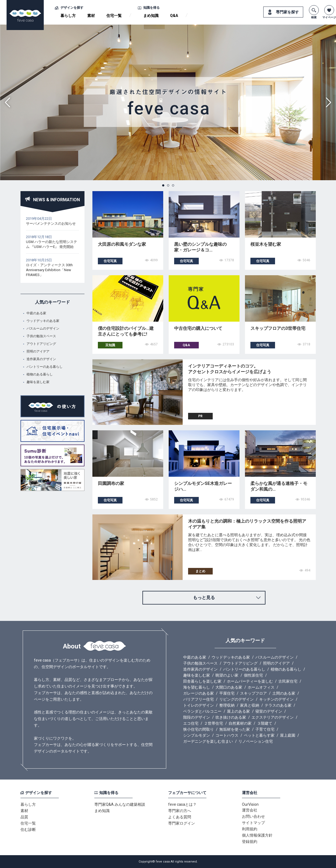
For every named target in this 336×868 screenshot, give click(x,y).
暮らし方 (68, 16)
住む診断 (28, 830)
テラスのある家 (278, 705)
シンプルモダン (197, 735)
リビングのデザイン (236, 699)
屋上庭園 (288, 735)
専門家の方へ (180, 811)
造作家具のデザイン (41, 359)
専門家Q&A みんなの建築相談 (120, 804)
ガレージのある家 (198, 693)
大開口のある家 (229, 687)
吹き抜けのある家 (231, 717)
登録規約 (250, 842)
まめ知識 (151, 16)
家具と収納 (250, 705)
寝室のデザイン (269, 711)
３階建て (265, 723)
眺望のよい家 (227, 675)
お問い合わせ (253, 816)
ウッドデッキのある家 (43, 321)
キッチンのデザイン (276, 699)
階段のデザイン (197, 717)
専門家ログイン (182, 823)
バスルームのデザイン (43, 328)
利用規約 (250, 829)
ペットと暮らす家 (259, 735)
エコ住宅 (191, 723)
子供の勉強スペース (41, 336)
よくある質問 (180, 817)
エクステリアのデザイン (273, 717)
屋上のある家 (238, 711)
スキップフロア (253, 693)
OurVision (250, 804)
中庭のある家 (36, 313)
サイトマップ (253, 823)
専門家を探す (287, 12)
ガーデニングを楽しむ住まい (208, 741)
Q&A (174, 16)
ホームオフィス (261, 687)
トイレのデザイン (198, 705)
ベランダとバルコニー (202, 711)
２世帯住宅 (214, 723)
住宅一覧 (114, 16)
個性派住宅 (253, 675)
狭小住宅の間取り (198, 729)
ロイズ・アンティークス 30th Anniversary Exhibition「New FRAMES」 (49, 270)
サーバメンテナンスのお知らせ (51, 223)
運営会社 (250, 810)
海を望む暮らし (197, 687)
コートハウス (227, 735)
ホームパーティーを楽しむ (250, 681)
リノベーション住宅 (256, 741)
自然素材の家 (240, 723)
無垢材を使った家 (235, 729)
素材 (91, 16)
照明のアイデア (38, 351)
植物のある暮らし (40, 374)
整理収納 (227, 705)
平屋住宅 (227, 693)
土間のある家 (284, 693)
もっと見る (204, 598)
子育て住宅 (265, 729)
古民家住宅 (288, 681)
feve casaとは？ (182, 804)
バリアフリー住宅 (198, 699)
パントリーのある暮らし (45, 367)
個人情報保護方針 (257, 835)
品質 (24, 817)
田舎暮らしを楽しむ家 (202, 681)
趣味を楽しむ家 (38, 382)
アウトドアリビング (41, 344)
